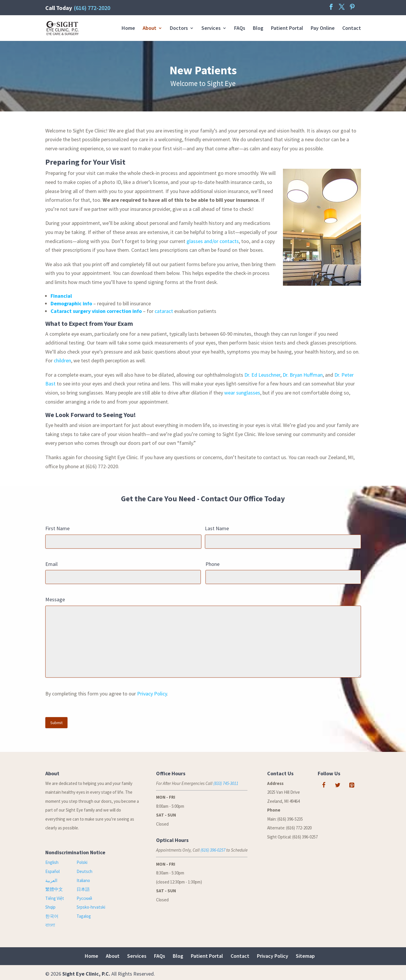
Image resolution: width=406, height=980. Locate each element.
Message (55, 599)
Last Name (217, 528)
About (150, 29)
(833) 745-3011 (226, 783)
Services (211, 29)
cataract (164, 311)
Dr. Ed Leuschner (262, 375)
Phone (212, 564)
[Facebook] (324, 785)
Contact (352, 29)
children (62, 360)
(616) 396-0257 (213, 850)
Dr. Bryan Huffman (303, 375)
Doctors (179, 29)
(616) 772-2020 (92, 8)
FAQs (240, 29)
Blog (258, 29)
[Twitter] (338, 785)
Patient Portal (287, 29)
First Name (57, 528)
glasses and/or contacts (213, 241)
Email (51, 564)
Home (128, 29)
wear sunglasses (242, 393)
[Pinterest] (352, 785)
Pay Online (323, 29)
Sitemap (305, 956)
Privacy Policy (152, 694)
